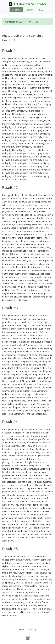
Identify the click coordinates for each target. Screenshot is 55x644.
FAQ (41, 10)
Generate (16, 10)
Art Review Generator (27, 4)
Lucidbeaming (30, 629)
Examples (30, 10)
